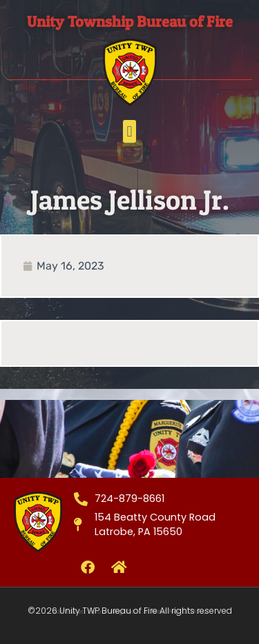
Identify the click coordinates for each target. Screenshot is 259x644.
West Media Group (180, 612)
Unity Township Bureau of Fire (130, 21)
